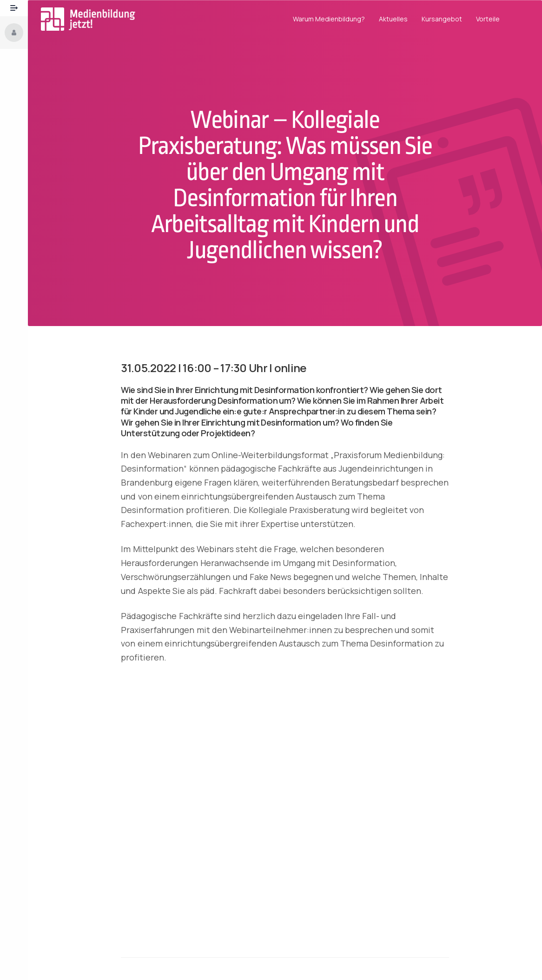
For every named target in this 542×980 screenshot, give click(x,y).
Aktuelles (393, 18)
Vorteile (488, 18)
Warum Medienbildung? (329, 18)
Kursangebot (442, 18)
